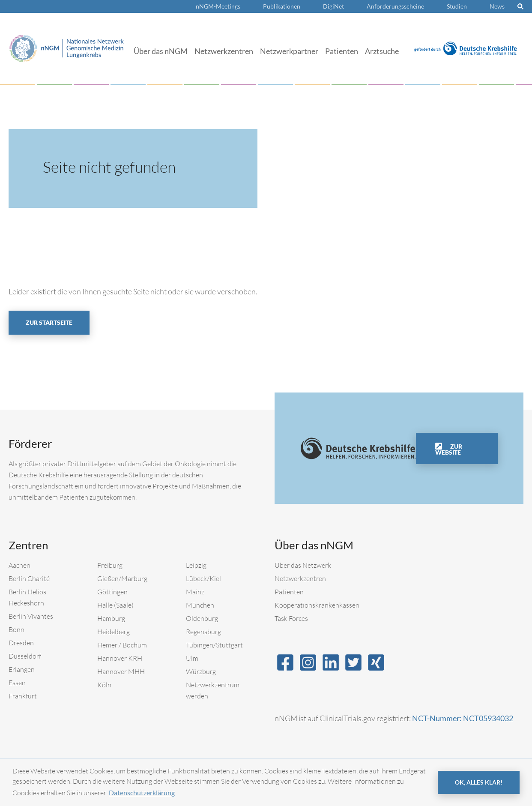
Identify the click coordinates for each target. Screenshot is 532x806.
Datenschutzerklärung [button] (142, 793)
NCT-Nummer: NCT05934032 (463, 718)
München (200, 605)
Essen (17, 683)
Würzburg (201, 671)
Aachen (19, 565)
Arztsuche (382, 51)
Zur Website (449, 449)
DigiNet (333, 6)
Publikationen (282, 6)
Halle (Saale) (115, 605)
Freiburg (110, 565)
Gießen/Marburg (122, 578)
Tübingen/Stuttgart (214, 645)
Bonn (16, 629)
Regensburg (203, 632)
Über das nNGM (161, 51)
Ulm (192, 658)
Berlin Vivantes (31, 616)
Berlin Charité (29, 578)
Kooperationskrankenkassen (317, 605)
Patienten (342, 51)
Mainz (195, 592)
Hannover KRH (120, 658)
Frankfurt (23, 696)
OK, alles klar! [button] (479, 782)
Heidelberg (114, 632)
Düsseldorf (25, 656)
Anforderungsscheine (395, 6)
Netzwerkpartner (289, 51)
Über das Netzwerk (303, 565)
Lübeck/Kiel (203, 578)
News (497, 6)
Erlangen (22, 669)
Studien (457, 6)
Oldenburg (202, 618)
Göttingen (112, 592)
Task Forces (291, 618)
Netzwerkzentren (224, 51)
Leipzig (196, 565)
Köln (104, 685)
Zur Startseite (49, 322)
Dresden (21, 643)
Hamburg (111, 618)
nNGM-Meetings (218, 6)
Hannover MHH (121, 671)
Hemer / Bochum (122, 645)
